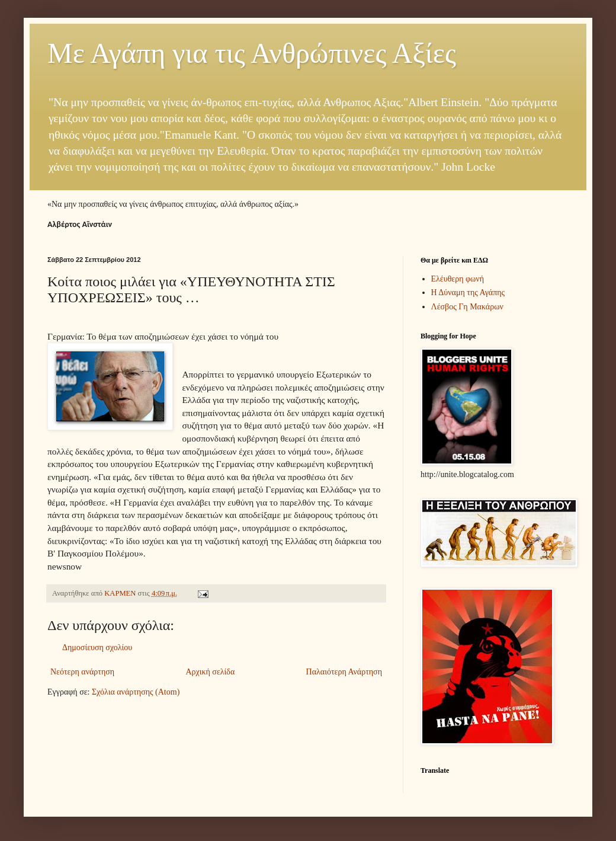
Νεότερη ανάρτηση (82, 672)
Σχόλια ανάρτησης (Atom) (136, 692)
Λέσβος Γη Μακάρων (467, 307)
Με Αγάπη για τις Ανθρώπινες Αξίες (252, 53)
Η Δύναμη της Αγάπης (468, 292)
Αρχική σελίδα (210, 672)
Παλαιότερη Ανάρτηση (344, 672)
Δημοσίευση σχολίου (97, 647)
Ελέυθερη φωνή (458, 279)
